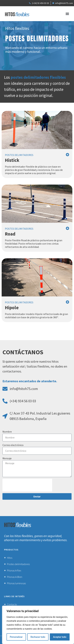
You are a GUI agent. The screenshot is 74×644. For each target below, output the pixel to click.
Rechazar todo (38, 637)
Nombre (7, 432)
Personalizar (16, 637)
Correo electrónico (13, 445)
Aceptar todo (60, 637)
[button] (67, 14)
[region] (38, 625)
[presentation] (27, 485)
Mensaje (7, 458)
